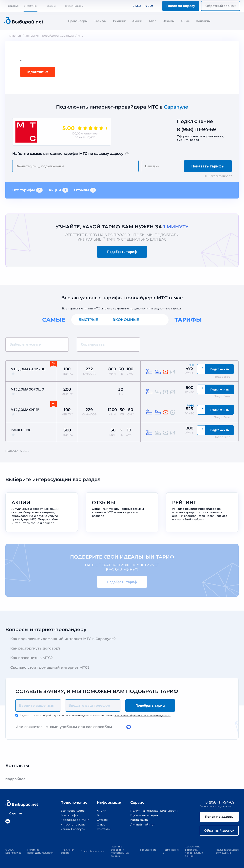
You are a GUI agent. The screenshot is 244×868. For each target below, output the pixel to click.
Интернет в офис (73, 825)
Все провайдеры (73, 811)
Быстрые (88, 320)
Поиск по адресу (181, 6)
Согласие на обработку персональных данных (194, 851)
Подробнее (224, 377)
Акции (137, 21)
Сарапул (11, 6)
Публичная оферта (144, 815)
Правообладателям (92, 851)
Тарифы (100, 21)
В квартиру (30, 6)
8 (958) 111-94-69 (140, 6)
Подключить (220, 369)
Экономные (126, 320)
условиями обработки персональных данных (142, 715)
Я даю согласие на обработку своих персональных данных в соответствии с (95, 715)
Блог (152, 21)
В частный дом (74, 6)
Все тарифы (27, 190)
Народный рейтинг (75, 820)
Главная (15, 36)
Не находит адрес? (218, 176)
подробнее (17, 779)
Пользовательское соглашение (227, 851)
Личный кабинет (142, 825)
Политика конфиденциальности (154, 811)
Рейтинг (119, 21)
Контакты (203, 21)
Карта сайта (139, 820)
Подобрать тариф (122, 252)
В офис (51, 6)
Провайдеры (78, 21)
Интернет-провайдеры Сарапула (49, 36)
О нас (185, 21)
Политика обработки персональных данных (120, 851)
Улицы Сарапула (73, 829)
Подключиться (38, 72)
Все (157, 320)
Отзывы (169, 21)
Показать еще (19, 451)
